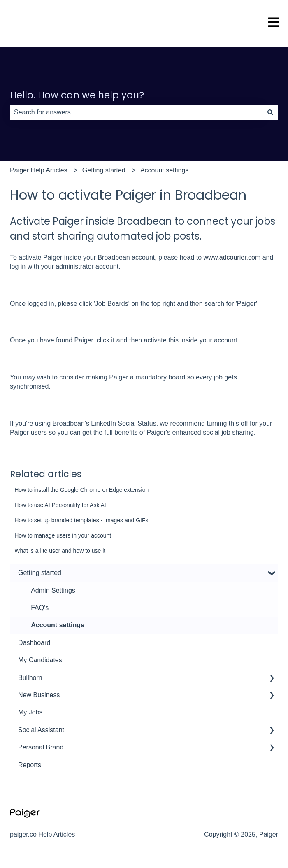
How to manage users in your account (63, 535)
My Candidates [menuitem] (40, 660)
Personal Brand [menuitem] (41, 747)
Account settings (164, 170)
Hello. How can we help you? (77, 95)
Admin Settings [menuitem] (53, 590)
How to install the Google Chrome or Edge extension (81, 490)
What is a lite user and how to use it (60, 551)
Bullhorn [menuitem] (30, 678)
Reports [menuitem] (30, 765)
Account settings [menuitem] (58, 625)
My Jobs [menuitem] (30, 712)
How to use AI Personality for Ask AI (60, 505)
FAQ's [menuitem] (40, 608)
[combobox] (136, 112)
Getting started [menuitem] (40, 573)
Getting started (104, 170)
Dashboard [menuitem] (34, 643)
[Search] (270, 112)
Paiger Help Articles (39, 170)
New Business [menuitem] (39, 695)
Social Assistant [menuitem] (41, 730)
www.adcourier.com (232, 257)
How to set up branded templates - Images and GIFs (81, 520)
